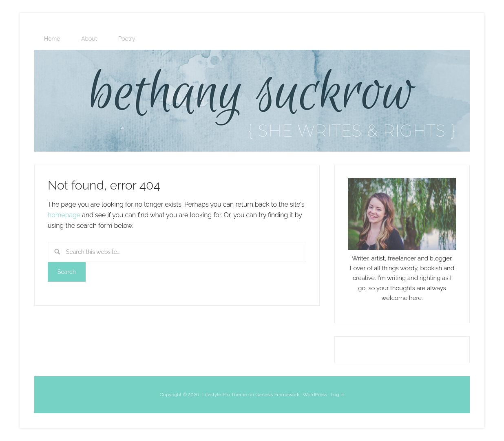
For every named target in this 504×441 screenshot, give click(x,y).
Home (52, 39)
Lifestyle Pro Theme (225, 395)
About (89, 39)
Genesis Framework (277, 395)
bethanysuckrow (252, 101)
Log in (338, 395)
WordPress (315, 395)
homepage (64, 215)
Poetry (127, 39)
